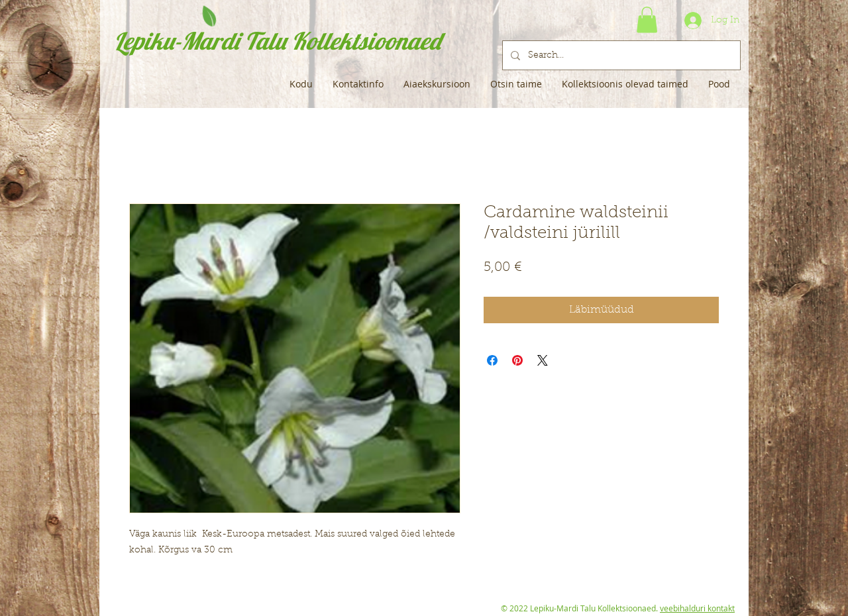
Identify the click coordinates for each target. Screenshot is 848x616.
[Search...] (620, 55)
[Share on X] (543, 360)
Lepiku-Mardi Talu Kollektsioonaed (277, 41)
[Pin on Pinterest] (517, 360)
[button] (647, 20)
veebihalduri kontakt (697, 608)
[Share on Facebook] (492, 360)
